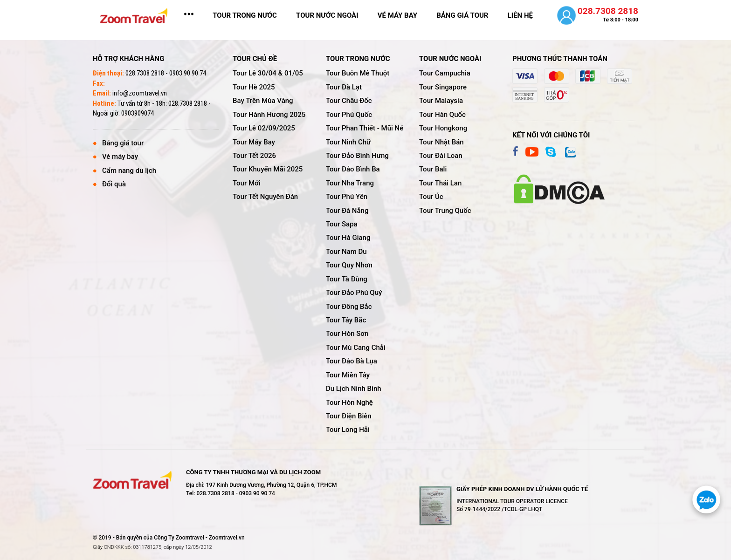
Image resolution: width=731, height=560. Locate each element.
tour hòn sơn (347, 334)
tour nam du (346, 252)
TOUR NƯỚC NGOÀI (327, 15)
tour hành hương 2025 (269, 115)
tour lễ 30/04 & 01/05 (268, 73)
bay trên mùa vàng (263, 101)
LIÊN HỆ (520, 15)
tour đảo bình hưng (357, 156)
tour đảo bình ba (353, 169)
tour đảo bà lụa (352, 361)
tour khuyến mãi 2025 (268, 169)
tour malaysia (441, 101)
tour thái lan (440, 183)
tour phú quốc (349, 115)
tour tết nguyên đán (265, 197)
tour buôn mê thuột (358, 73)
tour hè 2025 (254, 87)
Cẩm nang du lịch (129, 171)
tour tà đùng (347, 279)
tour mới (247, 183)
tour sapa (342, 224)
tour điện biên (349, 416)
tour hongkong (443, 128)
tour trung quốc (445, 211)
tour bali (433, 169)
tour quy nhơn (349, 265)
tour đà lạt (344, 87)
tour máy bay (254, 142)
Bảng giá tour (123, 143)
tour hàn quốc (442, 115)
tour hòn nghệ (349, 403)
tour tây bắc (346, 320)
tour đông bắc (349, 307)
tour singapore (443, 87)
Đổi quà (114, 184)
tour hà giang (348, 238)
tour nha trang (350, 183)
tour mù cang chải (356, 348)
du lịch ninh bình (354, 389)
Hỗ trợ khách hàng (128, 59)
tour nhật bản (441, 142)
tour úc (431, 197)
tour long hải (348, 430)
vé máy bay (397, 15)
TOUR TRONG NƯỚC (245, 15)
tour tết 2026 (254, 156)
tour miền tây (348, 375)
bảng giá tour (462, 15)
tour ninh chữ (348, 142)
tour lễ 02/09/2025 (264, 128)
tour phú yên (347, 197)
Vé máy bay (120, 157)
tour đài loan (441, 156)
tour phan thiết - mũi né (365, 128)
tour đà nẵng (347, 211)
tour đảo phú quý (354, 293)
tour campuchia (445, 73)
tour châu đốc (349, 101)
